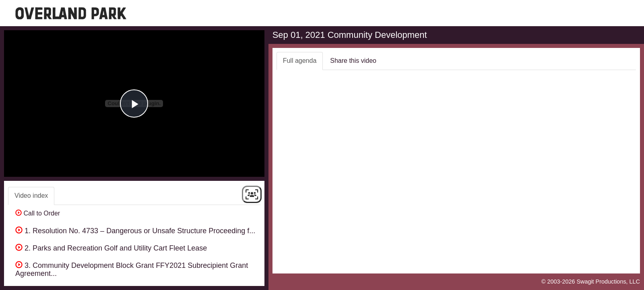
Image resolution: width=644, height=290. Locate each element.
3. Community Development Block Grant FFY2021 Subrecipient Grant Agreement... (132, 269)
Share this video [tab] (353, 61)
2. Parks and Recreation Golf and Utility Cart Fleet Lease (111, 248)
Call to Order (38, 213)
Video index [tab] (31, 196)
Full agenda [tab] (300, 61)
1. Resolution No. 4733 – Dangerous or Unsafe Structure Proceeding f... (135, 231)
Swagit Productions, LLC (608, 282)
